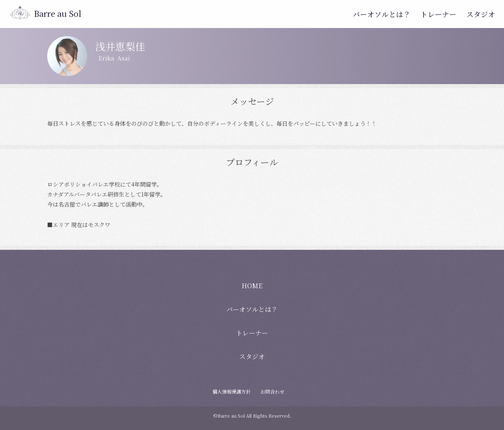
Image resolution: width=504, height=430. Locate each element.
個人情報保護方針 (232, 391)
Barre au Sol (58, 13)
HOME (252, 286)
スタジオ (482, 14)
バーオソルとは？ (392, 14)
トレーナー (444, 14)
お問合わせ (272, 391)
